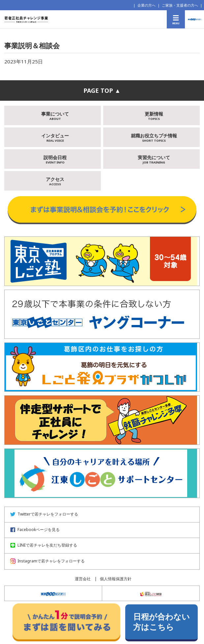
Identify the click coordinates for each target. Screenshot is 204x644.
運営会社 (83, 579)
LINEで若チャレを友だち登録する (44, 545)
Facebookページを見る (35, 530)
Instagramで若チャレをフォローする (47, 561)
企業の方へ (146, 5)
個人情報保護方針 (116, 579)
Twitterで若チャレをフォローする (44, 514)
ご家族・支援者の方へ (180, 5)
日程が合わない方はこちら (161, 622)
